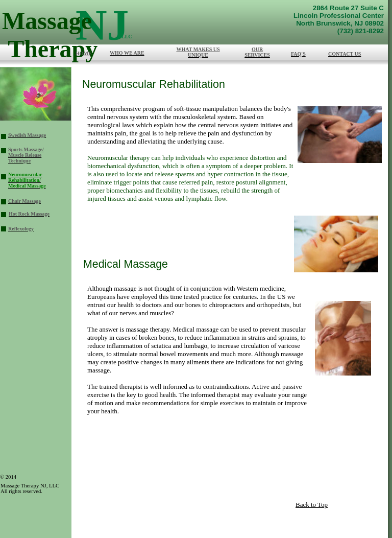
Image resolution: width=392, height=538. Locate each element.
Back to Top (312, 505)
